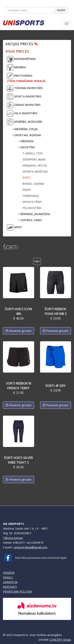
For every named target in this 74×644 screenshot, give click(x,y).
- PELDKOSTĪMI (31, 208)
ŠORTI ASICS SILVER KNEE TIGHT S (18, 460)
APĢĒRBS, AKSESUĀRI (25, 122)
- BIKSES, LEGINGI (32, 184)
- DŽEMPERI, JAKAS (33, 159)
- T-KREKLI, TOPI (32, 153)
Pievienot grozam (19, 331)
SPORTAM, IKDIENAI (27, 135)
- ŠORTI (26, 178)
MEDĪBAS (16, 68)
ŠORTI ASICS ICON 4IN (18, 311)
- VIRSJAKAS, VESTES (34, 165)
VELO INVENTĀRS (22, 113)
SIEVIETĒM (27, 147)
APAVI (14, 227)
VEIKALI (8, 577)
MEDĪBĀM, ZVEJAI (25, 129)
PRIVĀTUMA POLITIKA (17, 591)
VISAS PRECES (17, 51)
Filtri (37, 261)
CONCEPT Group (60, 640)
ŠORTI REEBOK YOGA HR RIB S (56, 311)
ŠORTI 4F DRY (56, 386)
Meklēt (61, 10)
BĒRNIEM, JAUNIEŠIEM (34, 214)
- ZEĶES (26, 190)
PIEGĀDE (9, 573)
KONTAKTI (10, 587)
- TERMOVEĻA (30, 196)
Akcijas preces (22, 44)
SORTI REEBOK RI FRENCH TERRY (19, 386)
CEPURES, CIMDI (30, 220)
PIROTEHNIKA (26, 78)
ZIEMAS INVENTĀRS (24, 105)
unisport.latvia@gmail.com (31, 547)
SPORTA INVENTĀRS (24, 97)
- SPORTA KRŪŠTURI (34, 172)
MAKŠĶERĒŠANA (21, 59)
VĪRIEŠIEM (26, 141)
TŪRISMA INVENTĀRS (25, 88)
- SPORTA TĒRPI (31, 202)
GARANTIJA (10, 582)
